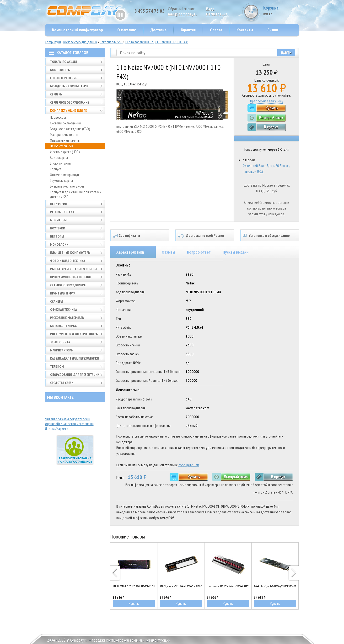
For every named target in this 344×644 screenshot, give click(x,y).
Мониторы (58, 220)
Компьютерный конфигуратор (78, 30)
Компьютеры (60, 70)
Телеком (57, 366)
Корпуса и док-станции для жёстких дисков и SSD (76, 194)
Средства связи (62, 383)
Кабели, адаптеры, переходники (75, 358)
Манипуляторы (62, 350)
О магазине (127, 30)
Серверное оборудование (70, 102)
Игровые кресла (62, 212)
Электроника (60, 342)
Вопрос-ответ (199, 252)
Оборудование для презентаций (75, 375)
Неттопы (57, 236)
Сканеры (57, 301)
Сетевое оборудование (68, 285)
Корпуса (56, 169)
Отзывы (168, 252)
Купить (134, 604)
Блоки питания (60, 163)
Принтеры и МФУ (63, 293)
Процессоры (59, 117)
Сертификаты (129, 235)
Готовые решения (64, 78)
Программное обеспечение (71, 277)
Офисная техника (64, 310)
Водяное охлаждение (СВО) (70, 129)
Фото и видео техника (68, 261)
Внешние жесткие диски (67, 186)
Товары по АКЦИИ (63, 62)
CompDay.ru (53, 42)
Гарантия (188, 30)
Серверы (56, 94)
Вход (210, 9)
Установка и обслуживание (269, 235)
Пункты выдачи (236, 252)
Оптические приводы (65, 175)
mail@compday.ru (183, 14)
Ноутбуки (58, 228)
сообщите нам (189, 465)
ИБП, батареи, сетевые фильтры (73, 269)
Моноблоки (59, 244)
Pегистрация (217, 14)
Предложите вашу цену (267, 101)
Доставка (159, 30)
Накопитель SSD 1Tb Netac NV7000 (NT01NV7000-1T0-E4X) (228, 586)
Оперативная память (65, 140)
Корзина (281, 11)
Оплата (216, 30)
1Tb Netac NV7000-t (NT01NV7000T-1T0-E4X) (157, 42)
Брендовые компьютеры (69, 86)
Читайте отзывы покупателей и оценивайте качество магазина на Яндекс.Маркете (69, 424)
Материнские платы (64, 134)
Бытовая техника (63, 326)
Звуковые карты (61, 180)
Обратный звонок (181, 9)
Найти (286, 53)
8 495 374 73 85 (150, 11)
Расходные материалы (67, 318)
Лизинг (273, 30)
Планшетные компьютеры (70, 253)
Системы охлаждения (65, 123)
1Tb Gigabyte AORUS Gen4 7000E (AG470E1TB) (181, 586)
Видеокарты (59, 157)
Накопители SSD (111, 42)
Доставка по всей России (205, 235)
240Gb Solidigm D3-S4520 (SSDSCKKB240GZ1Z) (275, 586)
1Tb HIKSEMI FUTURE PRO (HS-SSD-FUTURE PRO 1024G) (134, 586)
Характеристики (130, 252)
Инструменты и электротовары (74, 334)
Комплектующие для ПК (80, 42)
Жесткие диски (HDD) (65, 152)
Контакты (245, 30)
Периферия (58, 204)
